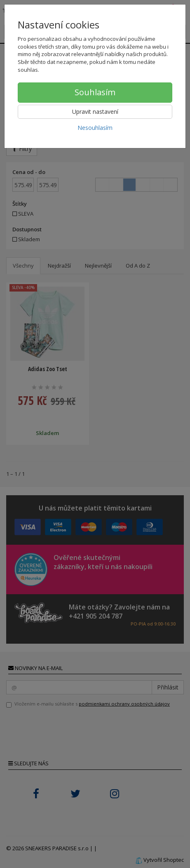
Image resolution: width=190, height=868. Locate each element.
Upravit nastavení (95, 112)
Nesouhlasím (95, 128)
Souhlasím (95, 92)
